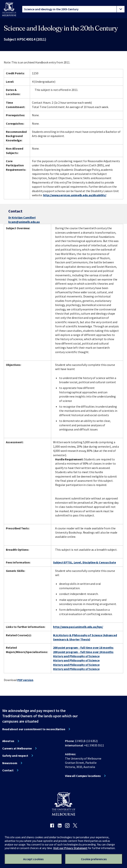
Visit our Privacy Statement (70, 848)
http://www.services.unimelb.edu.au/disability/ (75, 195)
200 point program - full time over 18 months (83, 648)
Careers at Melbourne (17, 748)
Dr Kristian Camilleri (22, 217)
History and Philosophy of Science (76, 656)
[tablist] (73, 9)
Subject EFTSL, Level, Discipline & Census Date (84, 562)
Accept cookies (33, 859)
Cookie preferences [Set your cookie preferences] (94, 859)
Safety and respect (15, 756)
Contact (8, 770)
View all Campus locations (83, 776)
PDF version (25, 680)
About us (8, 741)
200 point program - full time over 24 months (83, 652)
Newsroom (10, 763)
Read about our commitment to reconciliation (34, 729)
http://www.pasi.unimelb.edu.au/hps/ (78, 627)
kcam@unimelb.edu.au (24, 222)
